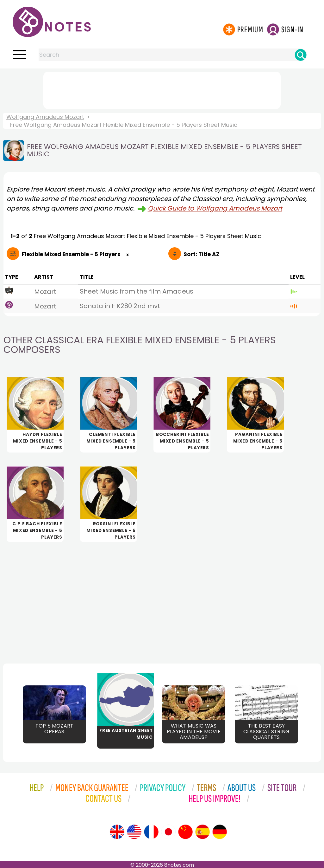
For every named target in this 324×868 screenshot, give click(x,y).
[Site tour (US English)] (134, 832)
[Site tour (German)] (220, 832)
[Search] (301, 55)
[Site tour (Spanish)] (202, 832)
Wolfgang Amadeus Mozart (45, 117)
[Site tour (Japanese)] (168, 832)
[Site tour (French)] (151, 832)
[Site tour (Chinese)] (185, 832)
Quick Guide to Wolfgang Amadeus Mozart (215, 208)
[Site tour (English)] (117, 832)
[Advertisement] (162, 89)
